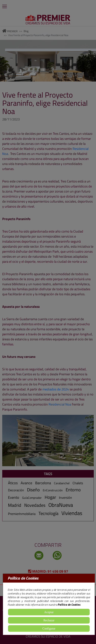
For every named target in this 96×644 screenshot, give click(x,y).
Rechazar (49, 620)
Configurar (49, 628)
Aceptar (49, 612)
